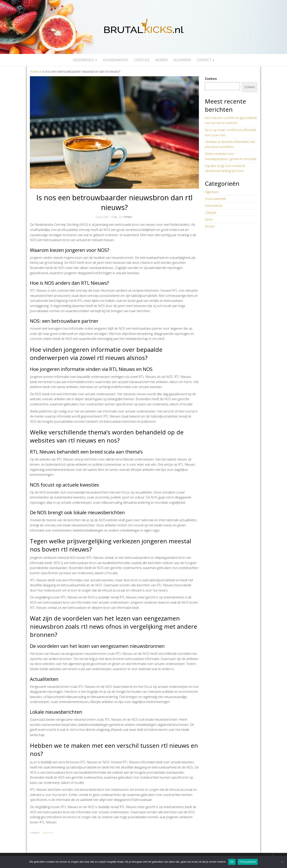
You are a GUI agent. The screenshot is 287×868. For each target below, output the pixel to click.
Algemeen (182, 60)
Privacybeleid (248, 862)
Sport (209, 219)
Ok (232, 862)
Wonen (162, 60)
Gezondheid (85, 60)
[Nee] (282, 862)
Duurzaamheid (115, 60)
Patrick (128, 217)
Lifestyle (142, 60)
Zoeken (211, 79)
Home (34, 71)
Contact (205, 60)
